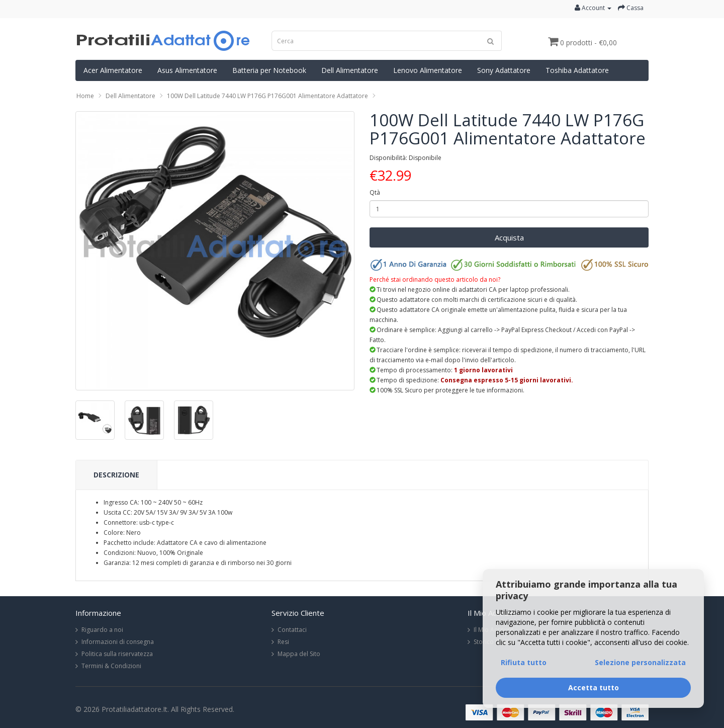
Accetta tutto (594, 687)
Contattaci (292, 630)
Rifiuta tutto (524, 662)
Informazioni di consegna (118, 642)
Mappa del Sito (299, 654)
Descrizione (116, 475)
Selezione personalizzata (640, 662)
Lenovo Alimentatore (428, 70)
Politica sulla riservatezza (117, 654)
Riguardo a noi (102, 630)
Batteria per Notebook (269, 70)
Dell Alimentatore (350, 70)
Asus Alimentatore (187, 70)
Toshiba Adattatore (577, 70)
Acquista (509, 237)
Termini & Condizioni (111, 666)
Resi (283, 642)
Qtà (375, 192)
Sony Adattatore (504, 70)
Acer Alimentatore (113, 70)
